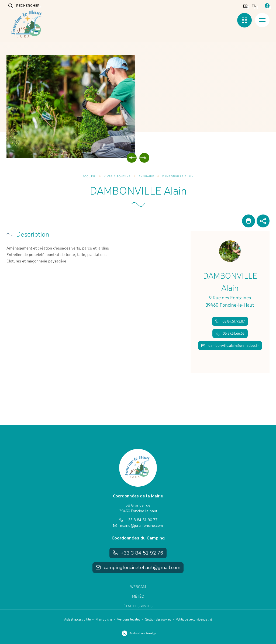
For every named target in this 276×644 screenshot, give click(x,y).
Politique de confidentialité (194, 620)
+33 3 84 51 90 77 (138, 520)
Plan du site (104, 620)
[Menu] (262, 20)
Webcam (138, 587)
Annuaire (146, 176)
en (254, 6)
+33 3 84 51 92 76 (138, 553)
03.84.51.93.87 (230, 321)
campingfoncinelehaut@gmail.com (138, 567)
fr (245, 6)
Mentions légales (128, 620)
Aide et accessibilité (77, 620)
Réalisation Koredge (138, 633)
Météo (138, 596)
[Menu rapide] (244, 20)
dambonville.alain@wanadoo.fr (230, 346)
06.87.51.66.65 (230, 333)
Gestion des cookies (158, 620)
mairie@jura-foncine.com (138, 526)
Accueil (89, 176)
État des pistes (138, 606)
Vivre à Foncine (117, 176)
